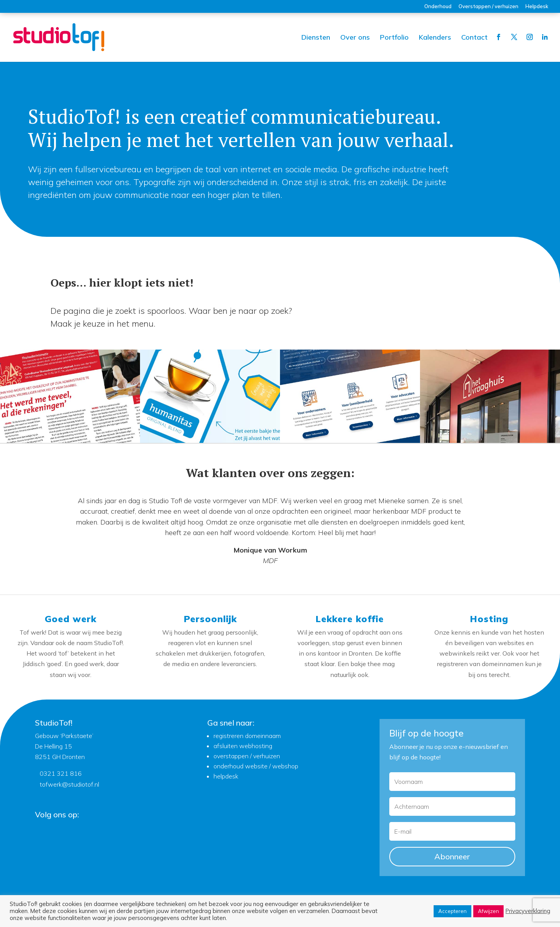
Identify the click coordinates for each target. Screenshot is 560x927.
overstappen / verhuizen (247, 756)
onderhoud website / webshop (256, 766)
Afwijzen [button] (488, 911)
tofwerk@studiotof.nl (69, 784)
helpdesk (226, 776)
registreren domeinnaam (247, 736)
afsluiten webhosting (243, 746)
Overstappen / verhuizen (488, 7)
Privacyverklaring (528, 911)
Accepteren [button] (452, 911)
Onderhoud (438, 7)
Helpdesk (537, 7)
